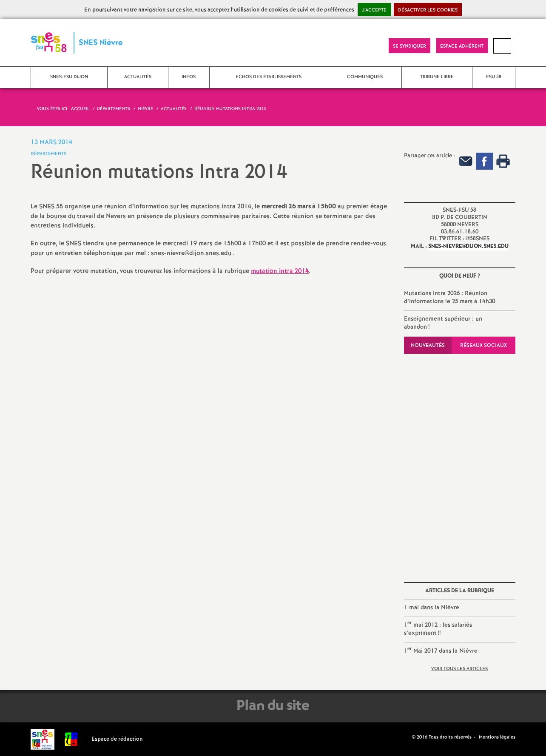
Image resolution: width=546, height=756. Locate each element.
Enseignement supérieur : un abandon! (443, 323)
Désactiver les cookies (428, 10)
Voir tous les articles (459, 669)
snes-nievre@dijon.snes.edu (468, 246)
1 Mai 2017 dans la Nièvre (441, 650)
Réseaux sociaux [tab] (483, 345)
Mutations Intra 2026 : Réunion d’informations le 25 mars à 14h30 (450, 298)
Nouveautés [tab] (428, 345)
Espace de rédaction (117, 739)
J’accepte (374, 10)
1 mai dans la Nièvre (432, 608)
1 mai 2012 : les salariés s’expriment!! (438, 628)
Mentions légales (497, 737)
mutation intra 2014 (280, 271)
